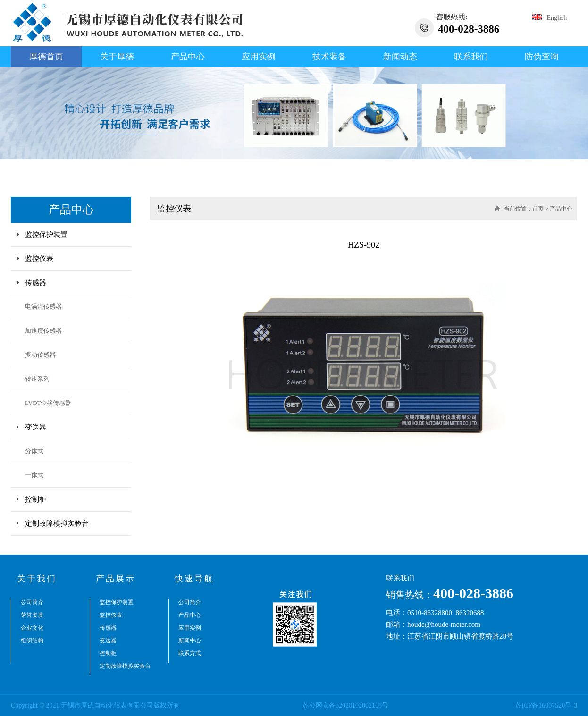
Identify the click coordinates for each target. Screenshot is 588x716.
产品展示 (116, 579)
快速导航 (194, 579)
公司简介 (32, 602)
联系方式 (190, 653)
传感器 (36, 283)
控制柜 (36, 499)
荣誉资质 (32, 615)
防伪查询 (542, 57)
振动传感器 (40, 355)
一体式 (34, 475)
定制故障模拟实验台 (57, 523)
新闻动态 (400, 57)
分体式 (34, 451)
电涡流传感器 (43, 307)
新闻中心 (190, 640)
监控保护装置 (46, 235)
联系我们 (471, 57)
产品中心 (188, 57)
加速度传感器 (43, 331)
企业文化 (32, 628)
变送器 (36, 427)
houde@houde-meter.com (444, 624)
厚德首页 (46, 57)
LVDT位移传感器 (48, 403)
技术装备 (329, 57)
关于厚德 (117, 57)
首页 (538, 209)
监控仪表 (39, 259)
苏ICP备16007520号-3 (546, 705)
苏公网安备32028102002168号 (345, 705)
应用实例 (259, 57)
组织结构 (32, 640)
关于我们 (37, 579)
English (550, 18)
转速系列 (37, 379)
